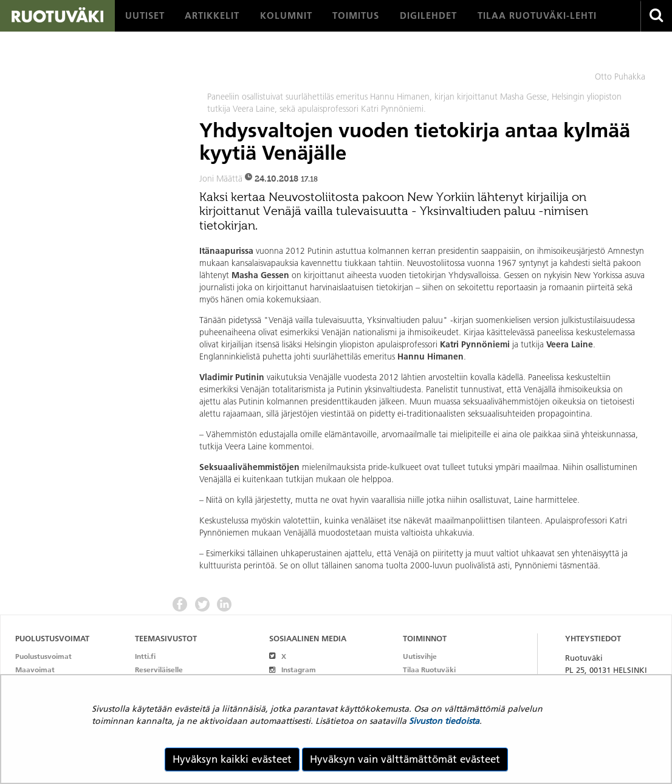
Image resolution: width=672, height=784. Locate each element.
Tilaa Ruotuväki (429, 670)
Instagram (293, 670)
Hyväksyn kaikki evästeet (232, 759)
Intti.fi (145, 656)
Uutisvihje (420, 656)
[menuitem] (145, 16)
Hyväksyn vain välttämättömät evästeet (405, 759)
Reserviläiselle (159, 670)
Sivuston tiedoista (444, 721)
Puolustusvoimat (43, 656)
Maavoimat (35, 670)
